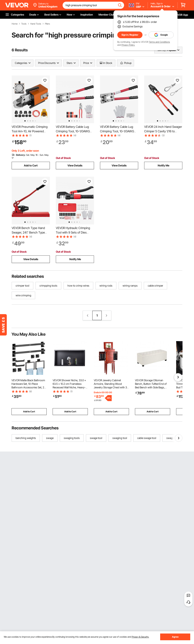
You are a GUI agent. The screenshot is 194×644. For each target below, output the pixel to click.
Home (15, 24)
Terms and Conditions (159, 42)
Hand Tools (36, 24)
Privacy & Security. (140, 637)
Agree (175, 637)
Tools (24, 24)
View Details (75, 165)
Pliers (47, 24)
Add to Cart (31, 165)
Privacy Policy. (128, 45)
